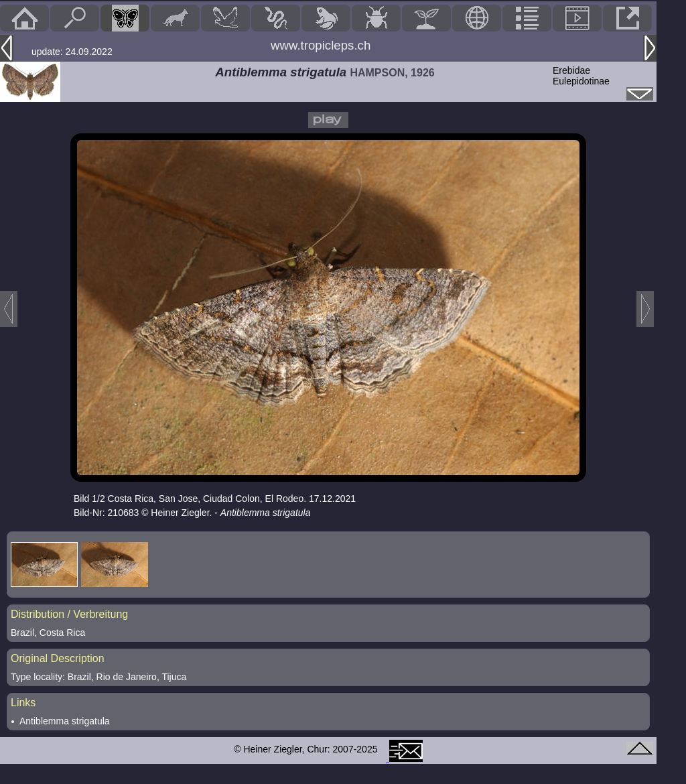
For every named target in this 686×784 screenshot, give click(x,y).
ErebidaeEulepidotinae (581, 76)
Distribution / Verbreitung (69, 614)
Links (23, 703)
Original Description (58, 658)
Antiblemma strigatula (65, 721)
